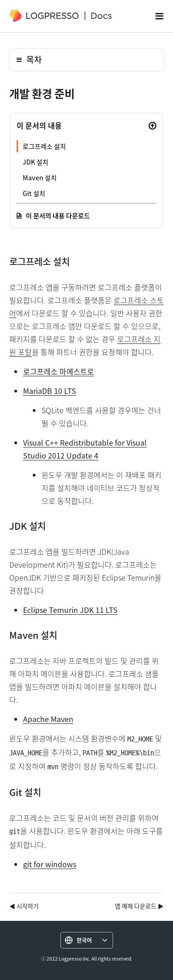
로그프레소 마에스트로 (59, 371)
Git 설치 (34, 193)
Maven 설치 (40, 178)
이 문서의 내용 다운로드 (58, 215)
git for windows (50, 864)
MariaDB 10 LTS (50, 391)
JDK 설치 (36, 162)
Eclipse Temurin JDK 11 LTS (70, 610)
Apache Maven (48, 719)
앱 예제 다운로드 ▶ (139, 906)
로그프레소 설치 (44, 146)
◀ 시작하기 (24, 906)
